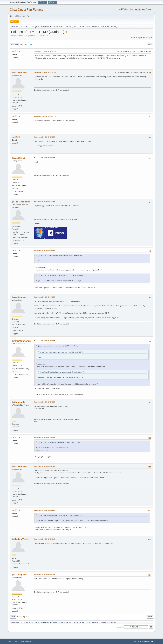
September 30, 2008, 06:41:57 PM (45, 72)
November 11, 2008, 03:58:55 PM (45, 158)
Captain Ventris (22, 539)
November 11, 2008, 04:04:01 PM (45, 251)
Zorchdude (20, 402)
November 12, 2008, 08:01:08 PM (45, 466)
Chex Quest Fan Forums (26, 9)
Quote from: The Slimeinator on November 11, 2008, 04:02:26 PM (61, 276)
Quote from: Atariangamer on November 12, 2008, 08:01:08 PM (60, 515)
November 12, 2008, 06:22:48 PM (45, 437)
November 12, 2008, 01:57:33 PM (45, 402)
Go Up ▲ (152, 641)
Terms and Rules (143, 641)
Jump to (120, 627)
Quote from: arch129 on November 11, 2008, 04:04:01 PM (58, 346)
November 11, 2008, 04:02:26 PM (45, 202)
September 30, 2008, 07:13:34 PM (45, 116)
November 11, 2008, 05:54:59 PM (45, 297)
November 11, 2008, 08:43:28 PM (45, 341)
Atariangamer (21, 72)
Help (135, 641)
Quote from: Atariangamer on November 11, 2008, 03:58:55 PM (60, 256)
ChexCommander (23, 341)
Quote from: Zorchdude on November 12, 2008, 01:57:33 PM (59, 443)
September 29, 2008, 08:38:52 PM (45, 51)
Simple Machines (25, 641)
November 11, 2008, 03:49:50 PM (45, 137)
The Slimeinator (22, 202)
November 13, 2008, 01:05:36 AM (45, 539)
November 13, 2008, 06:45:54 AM (45, 574)
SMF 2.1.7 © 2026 (14, 641)
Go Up (13, 617)
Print (150, 44)
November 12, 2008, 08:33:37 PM (45, 510)
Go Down (14, 44)
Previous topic (136, 38)
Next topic (148, 38)
